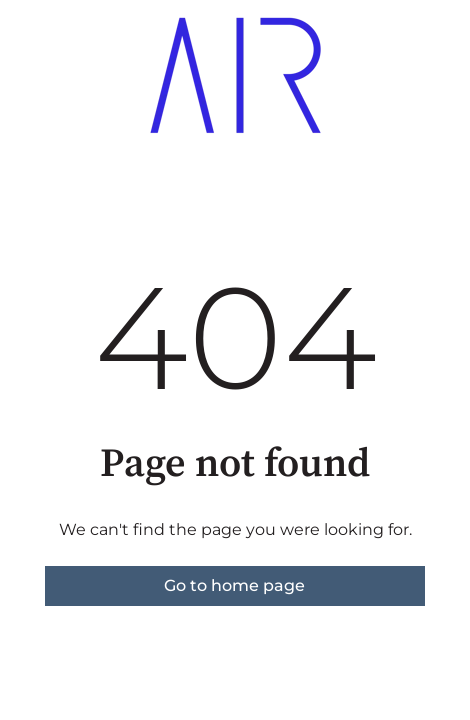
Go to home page (234, 585)
